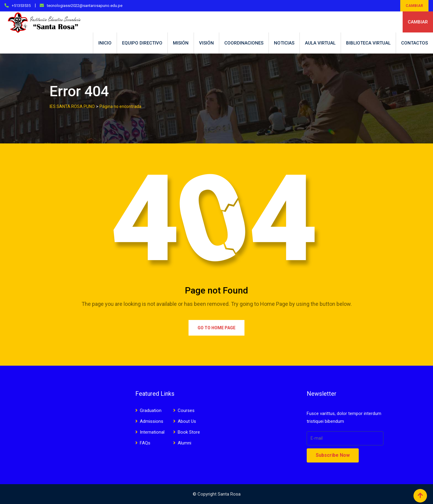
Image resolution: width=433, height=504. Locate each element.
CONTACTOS (415, 43)
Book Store (189, 432)
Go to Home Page (216, 328)
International (152, 432)
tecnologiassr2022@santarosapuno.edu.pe (85, 6)
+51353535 (21, 6)
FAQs (145, 443)
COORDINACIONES (244, 43)
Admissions (152, 421)
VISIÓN (206, 43)
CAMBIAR (414, 6)
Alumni (184, 443)
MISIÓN (181, 43)
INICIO (105, 43)
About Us (187, 421)
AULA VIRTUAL (320, 43)
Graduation (151, 410)
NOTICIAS (284, 43)
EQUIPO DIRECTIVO (142, 43)
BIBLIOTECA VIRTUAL (368, 43)
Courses (186, 410)
